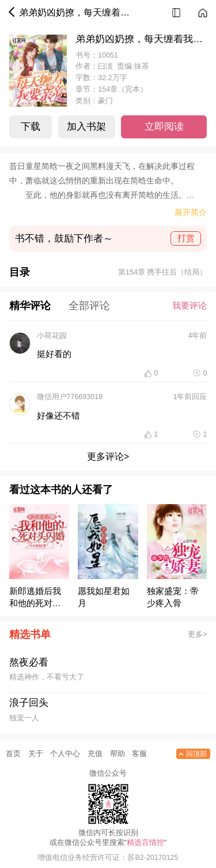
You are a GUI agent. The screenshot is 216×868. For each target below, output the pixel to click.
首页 (13, 754)
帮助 (118, 754)
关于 (36, 754)
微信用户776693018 (70, 397)
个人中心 (65, 754)
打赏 (186, 238)
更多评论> (108, 456)
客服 (139, 754)
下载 (31, 127)
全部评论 (89, 306)
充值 (95, 754)
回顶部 (192, 754)
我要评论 (190, 306)
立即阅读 (164, 127)
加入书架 (86, 127)
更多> (197, 634)
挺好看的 (54, 354)
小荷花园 (52, 336)
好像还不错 (58, 416)
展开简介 (191, 213)
